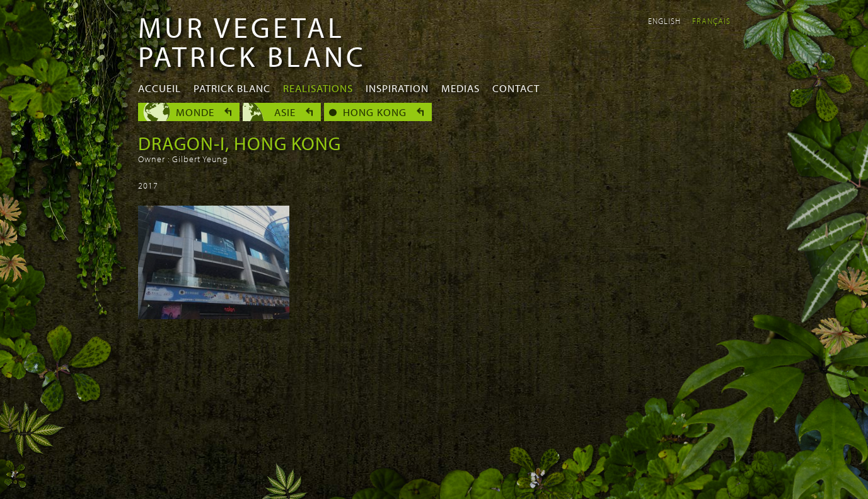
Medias (460, 88)
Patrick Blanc (232, 88)
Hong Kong (375, 112)
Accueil (159, 88)
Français (711, 21)
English (664, 21)
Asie (285, 112)
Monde (195, 112)
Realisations (318, 88)
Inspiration (397, 88)
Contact (516, 88)
